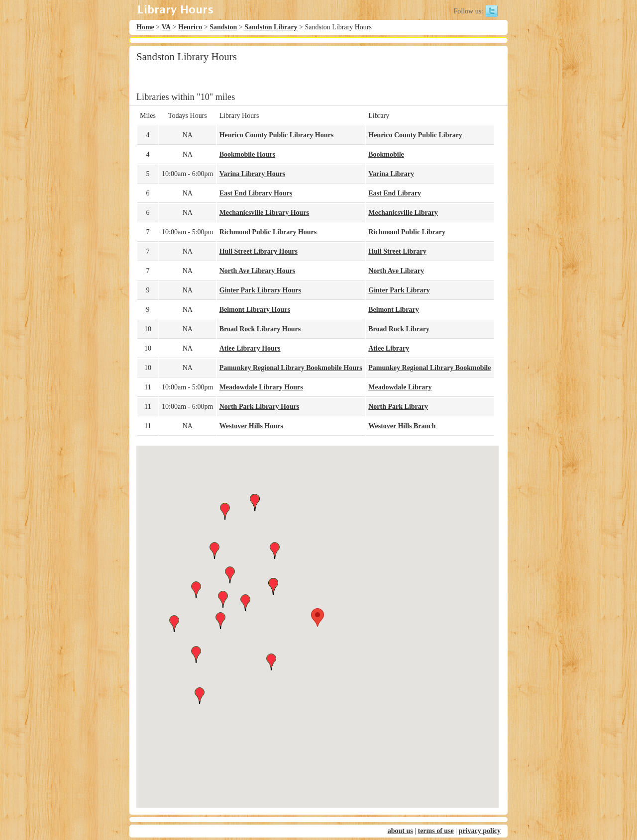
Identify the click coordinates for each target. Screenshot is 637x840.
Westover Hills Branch (402, 426)
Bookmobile (386, 154)
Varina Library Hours (253, 174)
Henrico (190, 27)
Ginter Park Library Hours (260, 290)
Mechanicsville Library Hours (264, 213)
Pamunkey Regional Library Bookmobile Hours (291, 368)
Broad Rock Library (399, 329)
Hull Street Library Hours (259, 251)
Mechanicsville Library (403, 213)
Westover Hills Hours (251, 426)
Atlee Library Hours (250, 348)
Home (145, 27)
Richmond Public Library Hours (268, 232)
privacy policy (480, 831)
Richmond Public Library (407, 232)
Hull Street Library (397, 251)
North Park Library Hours (260, 407)
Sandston (223, 27)
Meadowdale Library (400, 387)
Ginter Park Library (399, 290)
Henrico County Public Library (415, 135)
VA (166, 27)
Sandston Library (271, 27)
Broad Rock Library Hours (260, 329)
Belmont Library (394, 310)
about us (400, 831)
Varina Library (391, 174)
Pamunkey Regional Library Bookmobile (429, 368)
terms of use (435, 831)
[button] (318, 617)
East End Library (395, 193)
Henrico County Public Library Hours (276, 135)
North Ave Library (396, 271)
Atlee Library (389, 348)
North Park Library (398, 407)
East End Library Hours (256, 193)
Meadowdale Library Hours (261, 387)
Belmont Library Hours (255, 310)
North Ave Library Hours (258, 271)
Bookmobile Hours (247, 154)
